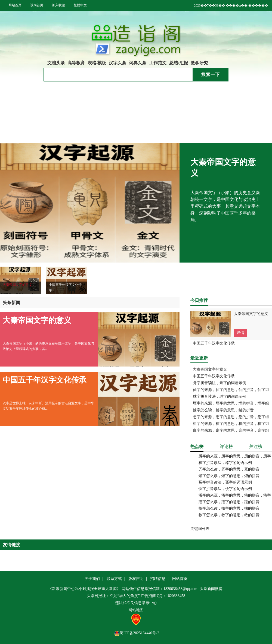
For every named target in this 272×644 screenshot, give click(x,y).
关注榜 (256, 446)
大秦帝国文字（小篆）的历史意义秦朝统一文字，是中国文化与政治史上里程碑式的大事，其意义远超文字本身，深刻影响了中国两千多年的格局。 (225, 206)
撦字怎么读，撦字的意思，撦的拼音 (229, 508)
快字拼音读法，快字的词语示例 (225, 489)
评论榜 (226, 446)
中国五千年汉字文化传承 (149, 100)
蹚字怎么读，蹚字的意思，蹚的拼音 (229, 502)
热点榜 (197, 446)
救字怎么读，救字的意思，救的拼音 (229, 515)
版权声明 (136, 579)
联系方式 (114, 579)
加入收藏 (58, 5)
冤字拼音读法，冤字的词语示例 (225, 482)
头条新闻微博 (211, 589)
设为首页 (37, 5)
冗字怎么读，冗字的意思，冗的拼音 (229, 469)
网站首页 (15, 5)
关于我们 (92, 579)
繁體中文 (80, 5)
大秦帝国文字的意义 (144, 93)
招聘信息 (158, 579)
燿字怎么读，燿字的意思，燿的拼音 (229, 476)
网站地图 (136, 610)
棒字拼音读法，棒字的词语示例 (225, 463)
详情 (240, 333)
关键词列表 (200, 529)
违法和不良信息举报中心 (136, 603)
